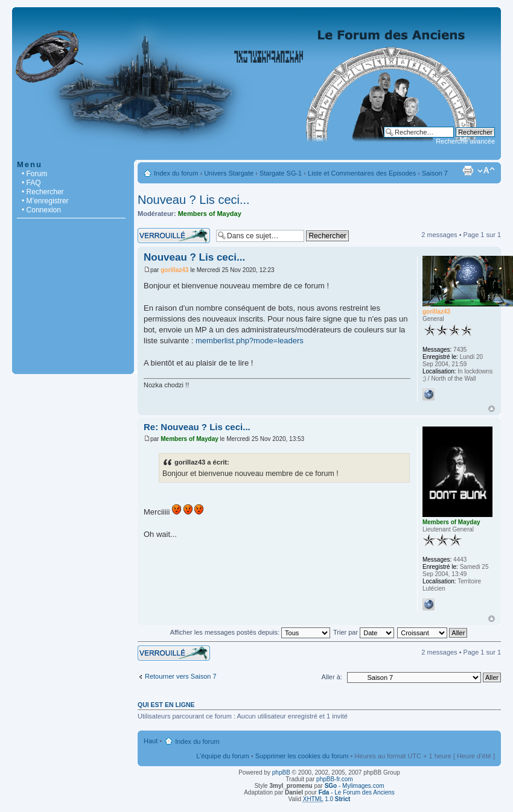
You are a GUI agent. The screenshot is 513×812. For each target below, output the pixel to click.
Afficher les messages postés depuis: (250, 632)
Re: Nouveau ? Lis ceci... (197, 427)
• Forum (34, 174)
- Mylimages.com (355, 786)
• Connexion (41, 210)
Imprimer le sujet (468, 171)
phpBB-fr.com (335, 779)
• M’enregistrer (45, 201)
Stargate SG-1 (281, 173)
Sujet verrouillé (174, 236)
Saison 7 (435, 173)
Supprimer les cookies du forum (302, 756)
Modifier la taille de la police (486, 171)
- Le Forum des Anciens (357, 792)
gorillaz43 (174, 270)
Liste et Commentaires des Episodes (362, 173)
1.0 (327, 799)
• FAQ (31, 183)
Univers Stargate (229, 173)
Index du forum (176, 173)
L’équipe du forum (222, 756)
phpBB (281, 772)
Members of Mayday (210, 214)
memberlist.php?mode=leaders (250, 341)
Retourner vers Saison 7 (181, 676)
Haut (492, 409)
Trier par (364, 632)
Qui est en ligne (166, 705)
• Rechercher (43, 192)
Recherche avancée (465, 141)
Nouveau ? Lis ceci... (194, 200)
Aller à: (332, 677)
